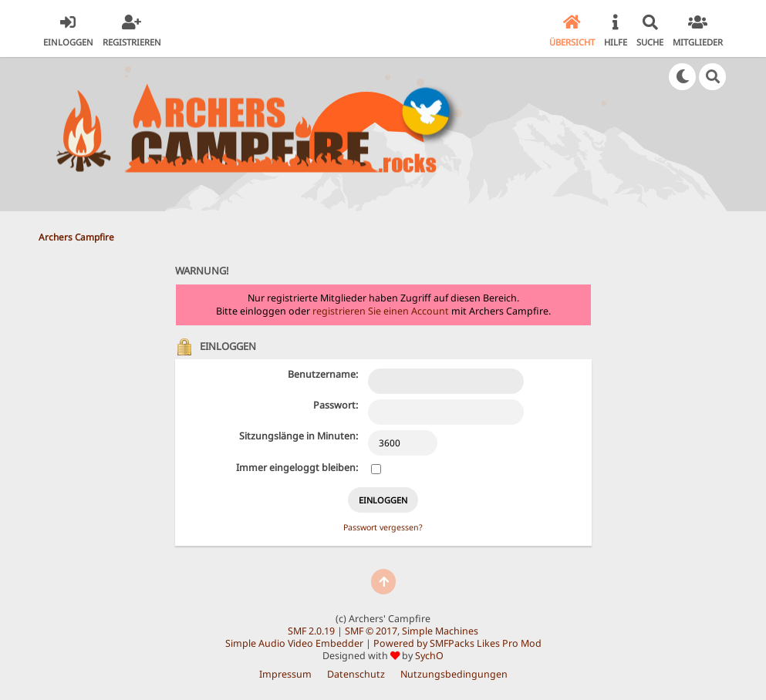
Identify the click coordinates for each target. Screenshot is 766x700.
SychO (429, 656)
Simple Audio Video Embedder (294, 643)
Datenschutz (356, 674)
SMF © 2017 (371, 631)
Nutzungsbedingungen (454, 674)
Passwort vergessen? (383, 527)
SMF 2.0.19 (311, 631)
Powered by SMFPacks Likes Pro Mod (457, 643)
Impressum (285, 674)
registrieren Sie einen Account (381, 311)
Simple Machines (440, 631)
